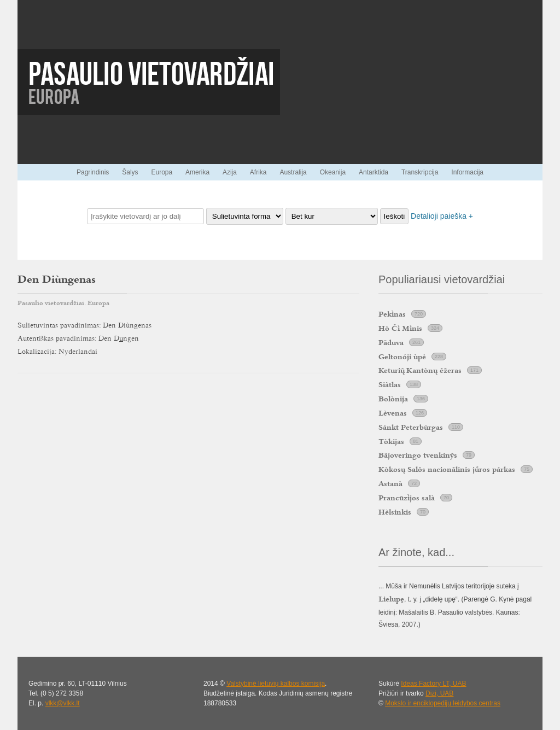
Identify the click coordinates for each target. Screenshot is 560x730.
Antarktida (374, 172)
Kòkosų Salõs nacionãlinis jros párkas (447, 469)
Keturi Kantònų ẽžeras (420, 370)
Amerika (197, 172)
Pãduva (391, 342)
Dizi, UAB (439, 693)
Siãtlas (390, 384)
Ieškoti (395, 216)
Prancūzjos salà (407, 498)
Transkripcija (420, 172)
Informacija (467, 172)
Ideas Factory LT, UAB (433, 684)
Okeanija (333, 172)
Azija (230, 172)
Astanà (390, 483)
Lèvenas (393, 413)
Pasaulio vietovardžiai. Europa (63, 303)
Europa (162, 172)
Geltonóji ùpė (402, 357)
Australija (293, 172)
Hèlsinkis (395, 512)
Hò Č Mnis (400, 328)
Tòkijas (391, 441)
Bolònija (393, 399)
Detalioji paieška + (442, 216)
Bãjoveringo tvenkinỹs (418, 455)
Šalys (130, 172)
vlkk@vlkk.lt (63, 703)
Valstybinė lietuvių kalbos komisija (276, 684)
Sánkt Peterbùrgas (411, 427)
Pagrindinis (93, 172)
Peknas (392, 314)
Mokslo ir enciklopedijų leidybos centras (443, 703)
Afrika (258, 172)
